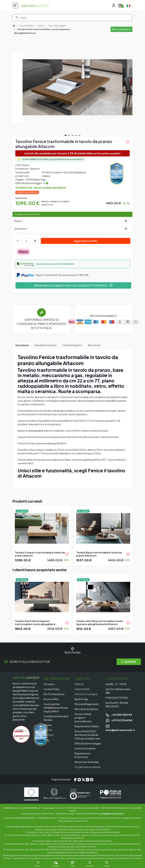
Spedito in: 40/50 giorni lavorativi (42, 188)
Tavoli (41, 26)
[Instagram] (79, 779)
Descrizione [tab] (22, 345)
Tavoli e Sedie (27, 26)
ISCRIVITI (129, 662)
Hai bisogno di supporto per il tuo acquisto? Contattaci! (73, 285)
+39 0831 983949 (119, 715)
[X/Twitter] (83, 779)
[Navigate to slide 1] (66, 135)
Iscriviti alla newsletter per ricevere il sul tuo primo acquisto (73, 153)
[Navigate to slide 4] (76, 135)
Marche (48, 730)
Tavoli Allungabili (57, 26)
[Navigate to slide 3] (72, 135)
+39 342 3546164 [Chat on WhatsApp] (119, 720)
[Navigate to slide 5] (79, 135)
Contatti (49, 735)
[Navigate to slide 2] (69, 135)
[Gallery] (72, 87)
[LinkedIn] (87, 779)
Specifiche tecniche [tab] (46, 345)
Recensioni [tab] (94, 345)
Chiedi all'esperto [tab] (72, 345)
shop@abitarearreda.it (112, 814)
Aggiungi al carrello (86, 241)
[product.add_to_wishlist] (128, 142)
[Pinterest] (92, 779)
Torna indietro (121, 29)
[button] (72, 264)
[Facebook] (75, 779)
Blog (46, 740)
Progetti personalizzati (88, 767)
